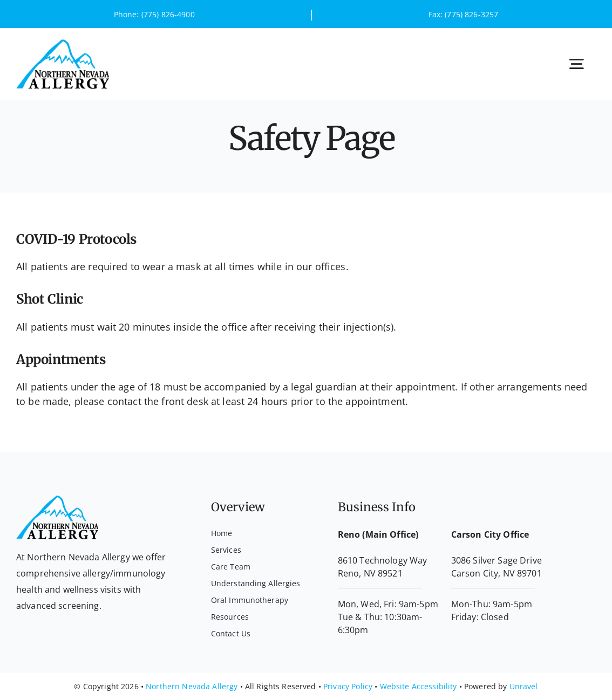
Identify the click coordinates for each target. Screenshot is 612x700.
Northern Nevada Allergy (192, 686)
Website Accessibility (419, 686)
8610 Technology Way (383, 560)
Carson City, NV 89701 (497, 573)
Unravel (524, 686)
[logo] (63, 44)
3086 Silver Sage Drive (497, 560)
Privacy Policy (348, 686)
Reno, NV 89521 (370, 573)
